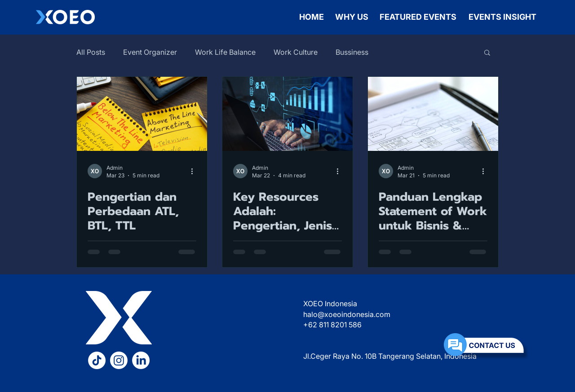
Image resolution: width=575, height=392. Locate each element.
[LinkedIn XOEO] (141, 360)
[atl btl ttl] (142, 114)
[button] (487, 53)
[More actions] (195, 171)
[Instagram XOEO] (119, 360)
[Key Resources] (287, 114)
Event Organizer (150, 52)
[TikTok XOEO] (97, 360)
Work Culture (296, 52)
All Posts (91, 52)
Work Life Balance (225, 52)
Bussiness (352, 52)
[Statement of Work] (433, 114)
